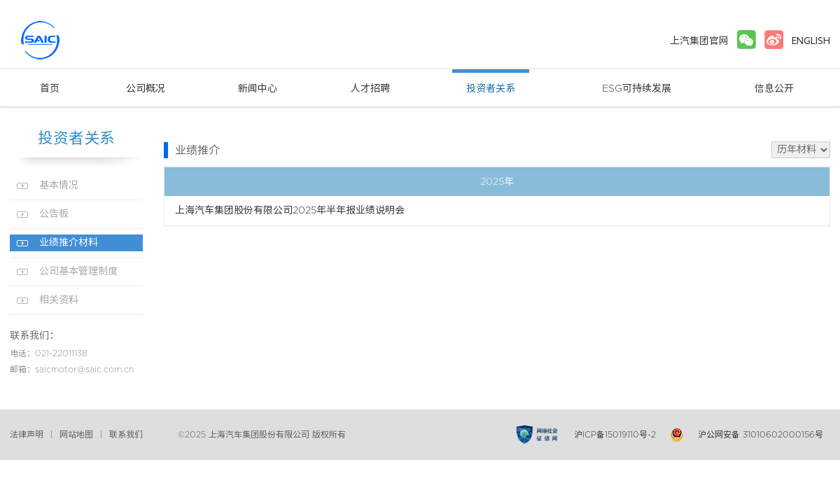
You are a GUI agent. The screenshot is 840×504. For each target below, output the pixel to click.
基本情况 (59, 185)
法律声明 (27, 435)
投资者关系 (491, 89)
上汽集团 (66, 40)
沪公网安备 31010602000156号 (761, 435)
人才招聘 (370, 89)
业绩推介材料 (69, 243)
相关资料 (59, 300)
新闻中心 (258, 89)
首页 (50, 89)
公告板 (54, 214)
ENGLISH (811, 41)
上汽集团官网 (699, 41)
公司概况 (146, 89)
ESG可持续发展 (637, 89)
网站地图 (76, 435)
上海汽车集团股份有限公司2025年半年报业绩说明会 (290, 211)
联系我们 (126, 435)
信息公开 (774, 89)
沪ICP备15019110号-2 (615, 435)
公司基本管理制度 (78, 272)
